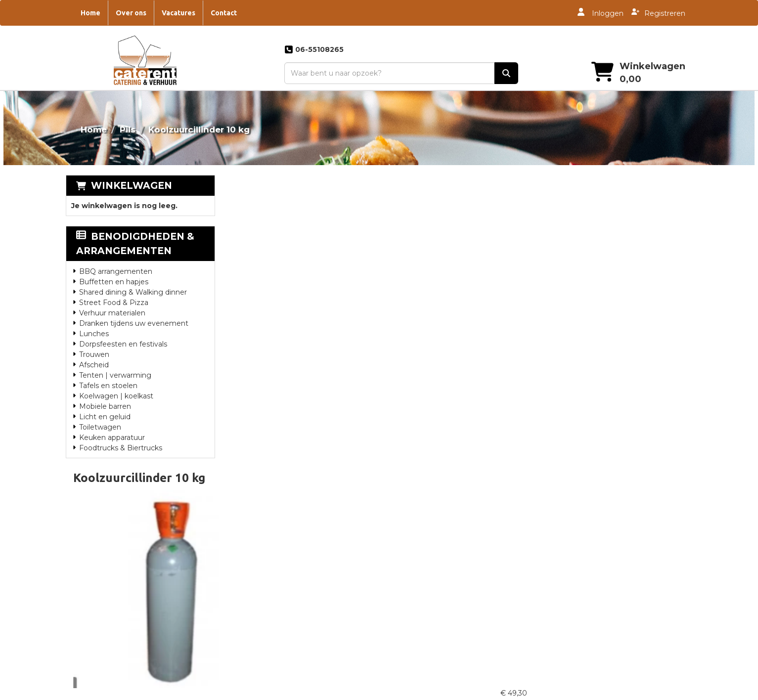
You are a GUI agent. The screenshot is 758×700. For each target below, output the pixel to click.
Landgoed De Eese (268, 558)
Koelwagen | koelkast (116, 396)
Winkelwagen (132, 186)
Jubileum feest (571, 629)
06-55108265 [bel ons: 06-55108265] (108, 548)
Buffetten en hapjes (114, 282)
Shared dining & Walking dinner (133, 292)
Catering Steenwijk (422, 523)
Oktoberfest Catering (582, 641)
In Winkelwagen (647, 261)
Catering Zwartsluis (423, 617)
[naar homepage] (144, 63)
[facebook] (648, 692)
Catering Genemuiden (428, 594)
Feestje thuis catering (583, 617)
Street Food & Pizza (114, 303)
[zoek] (505, 73)
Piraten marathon (576, 653)
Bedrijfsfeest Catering (583, 582)
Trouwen (94, 354)
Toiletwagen (100, 427)
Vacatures (178, 13)
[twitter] (666, 692)
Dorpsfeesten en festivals (123, 344)
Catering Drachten (422, 582)
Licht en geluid (105, 417)
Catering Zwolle (417, 546)
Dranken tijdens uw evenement (134, 323)
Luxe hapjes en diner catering (596, 594)
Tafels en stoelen (108, 386)
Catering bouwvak (577, 570)
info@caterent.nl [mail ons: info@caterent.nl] (115, 569)
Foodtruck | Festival (580, 606)
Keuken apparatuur (112, 437)
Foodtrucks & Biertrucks (121, 448)
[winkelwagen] (601, 73)
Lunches (94, 334)
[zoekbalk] (388, 73)
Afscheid (94, 365)
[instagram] (683, 692)
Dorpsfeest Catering (580, 534)
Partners (249, 534)
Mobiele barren (105, 406)
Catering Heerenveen (427, 558)
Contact (224, 13)
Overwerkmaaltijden (269, 546)
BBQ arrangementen (116, 271)
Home (90, 13)
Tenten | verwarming (115, 375)
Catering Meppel (419, 534)
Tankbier (560, 546)
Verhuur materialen (112, 313)
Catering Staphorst (422, 606)
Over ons (131, 13)
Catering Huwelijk (420, 570)
